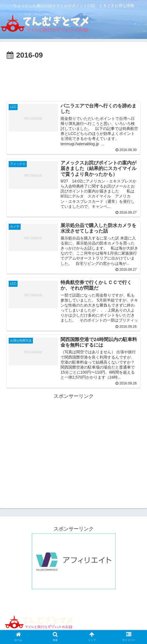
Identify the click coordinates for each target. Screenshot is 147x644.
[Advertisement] (73, 78)
